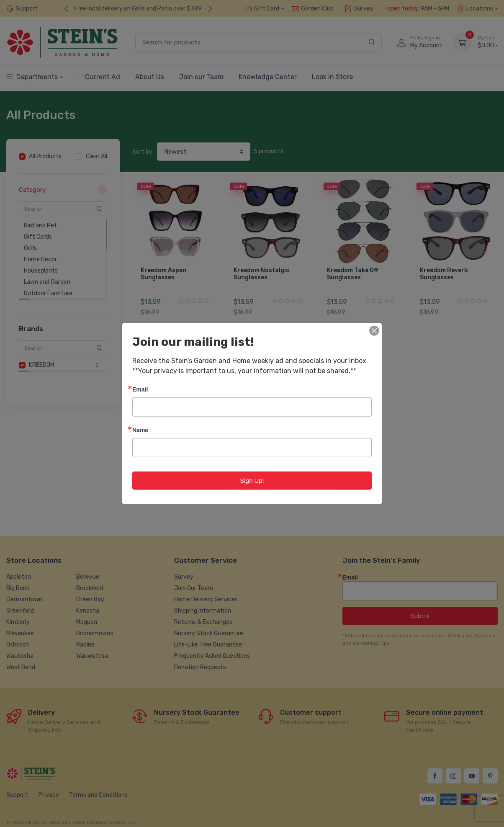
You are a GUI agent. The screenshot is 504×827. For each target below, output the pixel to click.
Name (140, 429)
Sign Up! (252, 480)
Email (140, 389)
